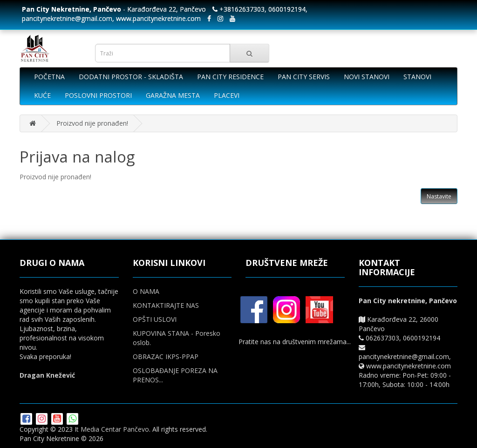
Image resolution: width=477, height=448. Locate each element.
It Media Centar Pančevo (112, 429)
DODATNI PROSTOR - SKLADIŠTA (131, 77)
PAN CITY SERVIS (304, 77)
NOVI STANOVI (367, 77)
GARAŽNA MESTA (173, 95)
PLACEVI (227, 95)
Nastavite (439, 196)
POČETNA (49, 77)
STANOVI (417, 77)
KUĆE (42, 95)
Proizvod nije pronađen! (92, 123)
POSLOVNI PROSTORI (98, 95)
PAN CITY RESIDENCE (230, 77)
